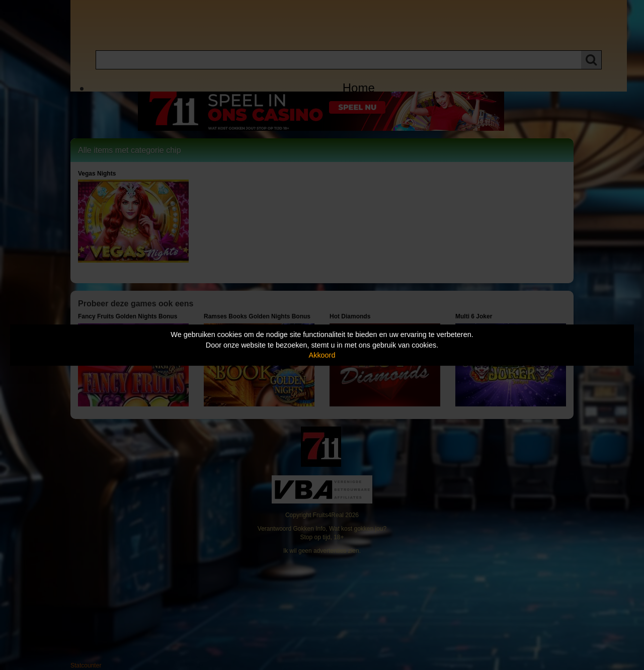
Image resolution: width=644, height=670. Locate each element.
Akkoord (322, 355)
